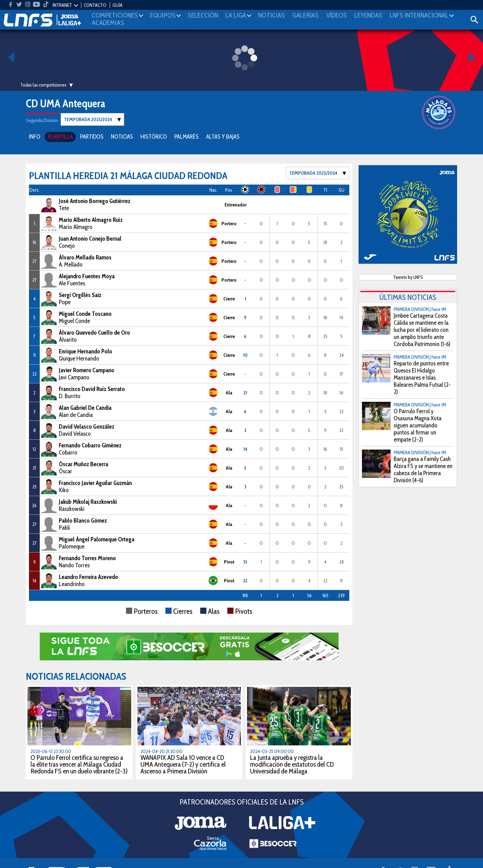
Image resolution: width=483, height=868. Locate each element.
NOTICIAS (122, 136)
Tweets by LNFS (408, 277)
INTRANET (62, 5)
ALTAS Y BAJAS (223, 136)
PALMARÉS (187, 136)
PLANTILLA (60, 136)
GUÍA (118, 5)
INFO (35, 136)
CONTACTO (95, 5)
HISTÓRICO (154, 136)
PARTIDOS (92, 136)
